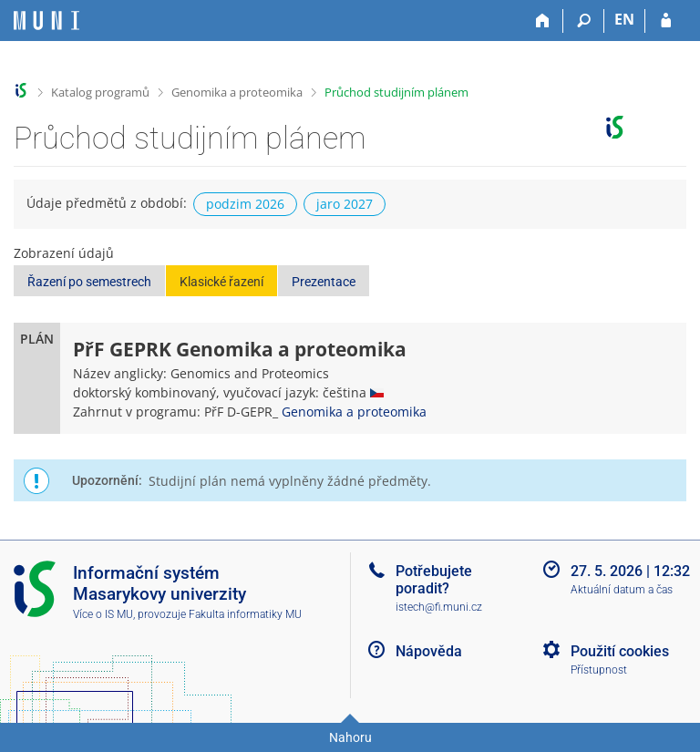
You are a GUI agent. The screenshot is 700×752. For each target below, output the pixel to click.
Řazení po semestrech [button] (89, 282)
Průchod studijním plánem (396, 92)
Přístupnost (599, 670)
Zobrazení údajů (64, 253)
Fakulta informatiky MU (245, 614)
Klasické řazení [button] (221, 282)
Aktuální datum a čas (622, 590)
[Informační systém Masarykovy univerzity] (46, 21)
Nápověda (429, 651)
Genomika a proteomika (237, 92)
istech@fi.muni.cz (439, 607)
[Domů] (543, 21)
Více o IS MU (103, 614)
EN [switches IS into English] (624, 19)
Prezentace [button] (324, 282)
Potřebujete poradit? (434, 580)
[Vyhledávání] (584, 21)
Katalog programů (100, 92)
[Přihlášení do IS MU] (666, 21)
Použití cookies (620, 651)
